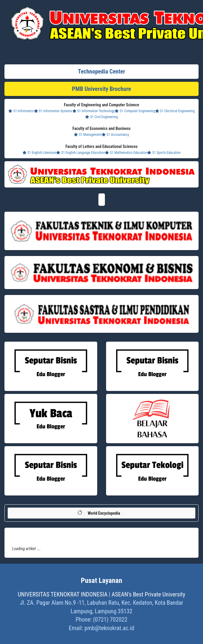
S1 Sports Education (164, 153)
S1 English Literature (39, 153)
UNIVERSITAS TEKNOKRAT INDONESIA (63, 594)
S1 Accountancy (115, 135)
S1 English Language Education (81, 153)
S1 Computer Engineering (135, 111)
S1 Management (88, 135)
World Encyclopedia (104, 513)
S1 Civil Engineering (101, 117)
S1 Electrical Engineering (175, 111)
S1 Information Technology (94, 111)
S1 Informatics (21, 111)
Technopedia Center (102, 71)
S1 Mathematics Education (126, 153)
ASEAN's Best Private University (148, 594)
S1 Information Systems (53, 111)
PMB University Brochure (102, 89)
